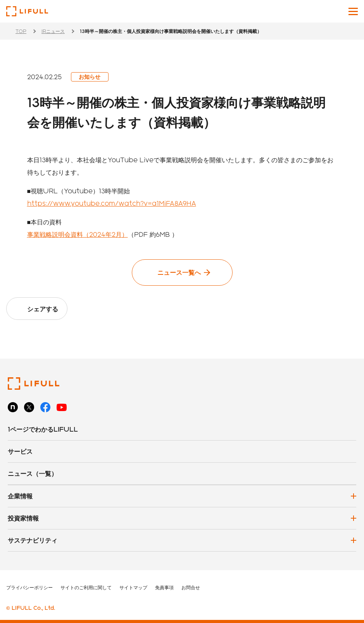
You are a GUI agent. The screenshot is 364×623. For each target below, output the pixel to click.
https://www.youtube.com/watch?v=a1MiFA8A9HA (112, 203)
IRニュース (53, 31)
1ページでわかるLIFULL (43, 429)
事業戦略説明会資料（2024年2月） (78, 234)
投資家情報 (23, 518)
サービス (20, 451)
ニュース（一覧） (33, 473)
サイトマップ (133, 587)
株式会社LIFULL (27, 11)
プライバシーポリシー (29, 587)
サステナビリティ (33, 540)
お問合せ (191, 587)
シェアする (43, 309)
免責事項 (164, 587)
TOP (21, 31)
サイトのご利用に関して (86, 587)
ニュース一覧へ (179, 272)
